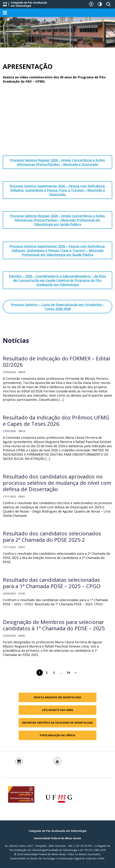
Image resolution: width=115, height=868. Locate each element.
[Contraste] (100, 4)
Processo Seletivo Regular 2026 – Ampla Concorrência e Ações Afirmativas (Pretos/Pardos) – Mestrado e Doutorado (57, 162)
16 (68, 673)
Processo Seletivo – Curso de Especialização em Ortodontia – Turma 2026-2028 (57, 307)
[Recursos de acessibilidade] (91, 4)
